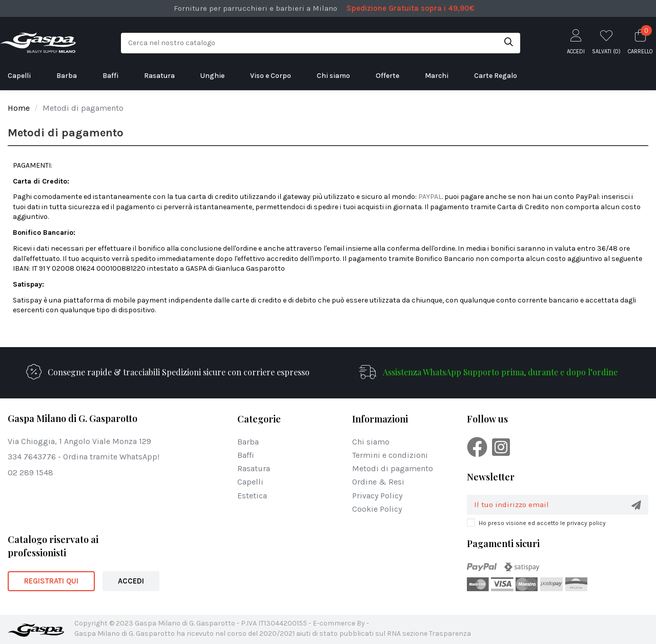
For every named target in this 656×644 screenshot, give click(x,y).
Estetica (252, 496)
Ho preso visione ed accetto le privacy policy (542, 523)
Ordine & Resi (378, 482)
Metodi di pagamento (393, 468)
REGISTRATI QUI (51, 581)
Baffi (246, 455)
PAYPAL (430, 197)
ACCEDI (131, 581)
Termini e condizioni (390, 455)
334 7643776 (32, 457)
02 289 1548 (30, 472)
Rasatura (254, 468)
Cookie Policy (377, 509)
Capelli (250, 482)
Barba (248, 442)
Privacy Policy (377, 496)
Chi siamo (371, 442)
